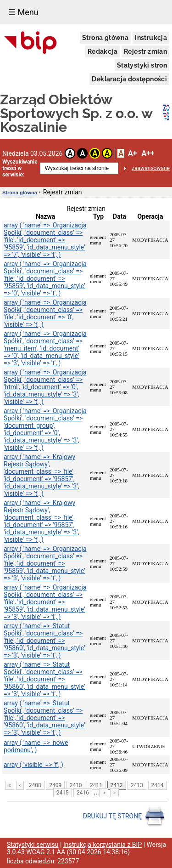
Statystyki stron (142, 65)
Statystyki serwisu (33, 845)
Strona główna (105, 38)
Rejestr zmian (145, 51)
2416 (83, 793)
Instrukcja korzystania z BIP (103, 845)
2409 (55, 785)
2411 (96, 785)
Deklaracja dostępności (129, 79)
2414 (158, 785)
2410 (76, 785)
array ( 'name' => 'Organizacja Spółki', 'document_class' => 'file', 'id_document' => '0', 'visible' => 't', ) (45, 313)
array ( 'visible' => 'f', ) (33, 765)
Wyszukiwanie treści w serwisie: (20, 168)
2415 (63, 793)
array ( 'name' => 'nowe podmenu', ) (36, 746)
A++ (148, 153)
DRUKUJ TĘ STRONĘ (124, 817)
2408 (35, 785)
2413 (137, 785)
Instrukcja (151, 38)
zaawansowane (151, 168)
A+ (132, 153)
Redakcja (103, 51)
